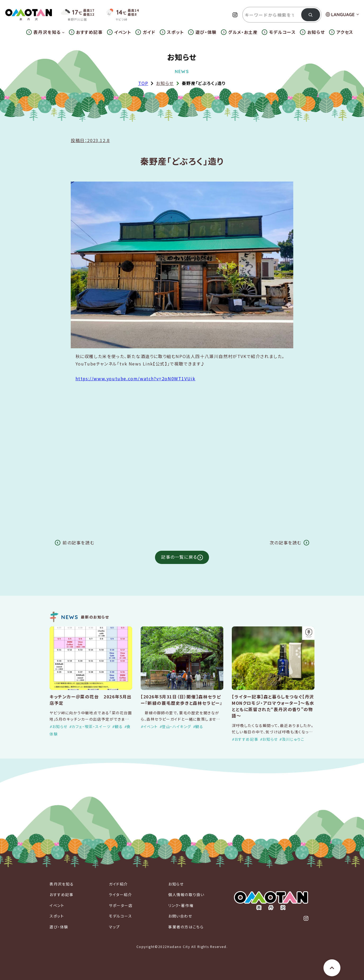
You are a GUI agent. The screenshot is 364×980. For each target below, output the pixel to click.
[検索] (311, 15)
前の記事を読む (78, 542)
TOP (143, 83)
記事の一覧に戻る (179, 557)
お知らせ (165, 83)
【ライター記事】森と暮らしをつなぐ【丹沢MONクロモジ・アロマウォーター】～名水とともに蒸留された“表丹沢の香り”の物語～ (273, 706)
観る (119, 726)
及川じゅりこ (293, 739)
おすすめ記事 (247, 739)
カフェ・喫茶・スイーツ (91, 726)
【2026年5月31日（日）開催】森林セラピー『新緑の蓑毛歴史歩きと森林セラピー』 (181, 700)
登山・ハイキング (177, 726)
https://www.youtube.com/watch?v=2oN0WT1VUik (136, 378)
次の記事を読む (286, 542)
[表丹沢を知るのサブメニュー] (63, 32)
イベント (151, 726)
